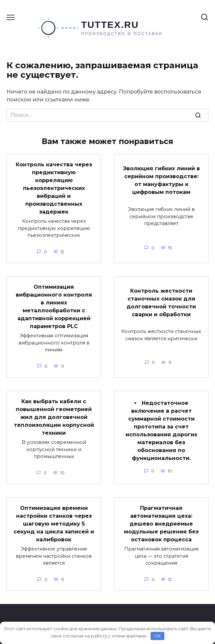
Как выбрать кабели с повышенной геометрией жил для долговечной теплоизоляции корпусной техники (54, 417)
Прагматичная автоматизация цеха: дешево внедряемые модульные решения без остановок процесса (161, 524)
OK (157, 636)
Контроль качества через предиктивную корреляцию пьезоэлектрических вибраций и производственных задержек (54, 188)
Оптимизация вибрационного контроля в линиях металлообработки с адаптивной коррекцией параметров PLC (54, 307)
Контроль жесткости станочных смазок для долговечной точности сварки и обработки (161, 302)
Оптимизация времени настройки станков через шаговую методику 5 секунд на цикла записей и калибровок (54, 524)
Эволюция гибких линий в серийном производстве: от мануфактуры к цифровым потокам (161, 180)
